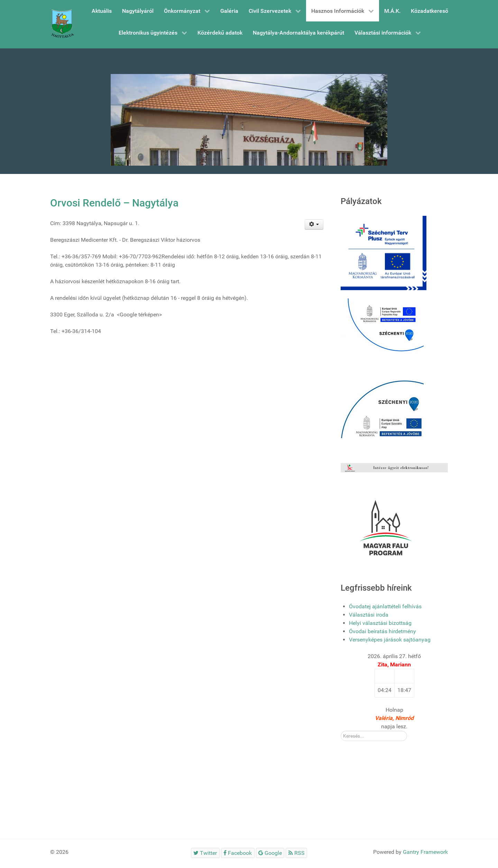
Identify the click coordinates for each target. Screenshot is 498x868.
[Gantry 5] (62, 24)
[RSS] (296, 853)
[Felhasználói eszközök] (314, 224)
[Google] (270, 853)
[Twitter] (205, 853)
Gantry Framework (425, 852)
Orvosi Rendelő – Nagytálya (114, 203)
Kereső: (341, 731)
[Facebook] (238, 853)
